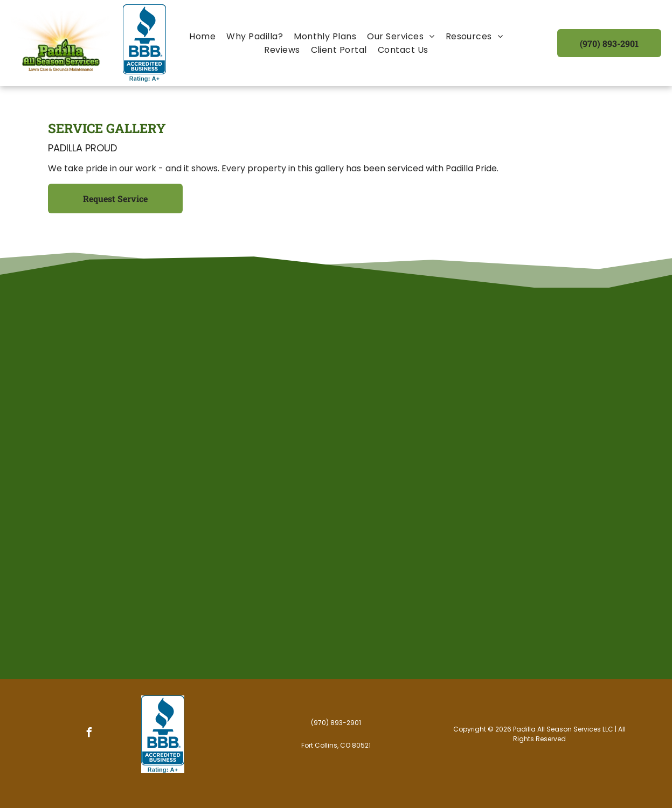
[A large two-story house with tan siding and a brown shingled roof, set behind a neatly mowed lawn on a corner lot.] (564, 597)
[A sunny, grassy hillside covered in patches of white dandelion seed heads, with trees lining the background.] (450, 597)
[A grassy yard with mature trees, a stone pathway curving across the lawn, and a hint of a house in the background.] (108, 370)
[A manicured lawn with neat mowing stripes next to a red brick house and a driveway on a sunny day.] (108, 597)
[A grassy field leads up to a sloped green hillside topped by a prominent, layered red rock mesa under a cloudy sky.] (222, 484)
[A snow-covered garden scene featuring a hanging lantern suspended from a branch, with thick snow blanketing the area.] (336, 370)
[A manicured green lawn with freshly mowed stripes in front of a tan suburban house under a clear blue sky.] (108, 484)
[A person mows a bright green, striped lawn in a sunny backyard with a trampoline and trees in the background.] (336, 597)
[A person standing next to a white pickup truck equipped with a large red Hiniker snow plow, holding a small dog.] (564, 370)
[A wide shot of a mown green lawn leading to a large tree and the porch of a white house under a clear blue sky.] (222, 370)
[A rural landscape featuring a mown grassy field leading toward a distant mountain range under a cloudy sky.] (336, 484)
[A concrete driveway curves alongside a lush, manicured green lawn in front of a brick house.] (222, 597)
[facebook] (89, 734)
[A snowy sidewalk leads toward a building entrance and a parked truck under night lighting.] (450, 370)
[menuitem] (202, 36)
